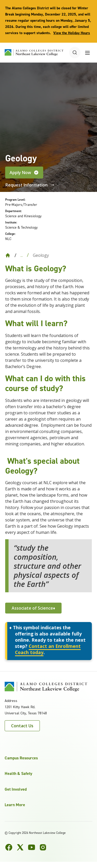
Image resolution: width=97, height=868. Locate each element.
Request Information (30, 185)
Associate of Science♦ (33, 608)
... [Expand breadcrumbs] (22, 255)
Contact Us (22, 726)
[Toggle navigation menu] (87, 53)
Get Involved (16, 789)
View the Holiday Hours (72, 33)
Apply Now (24, 173)
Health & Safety (18, 773)
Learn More (15, 805)
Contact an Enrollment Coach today (48, 649)
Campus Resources (21, 758)
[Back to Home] (8, 255)
